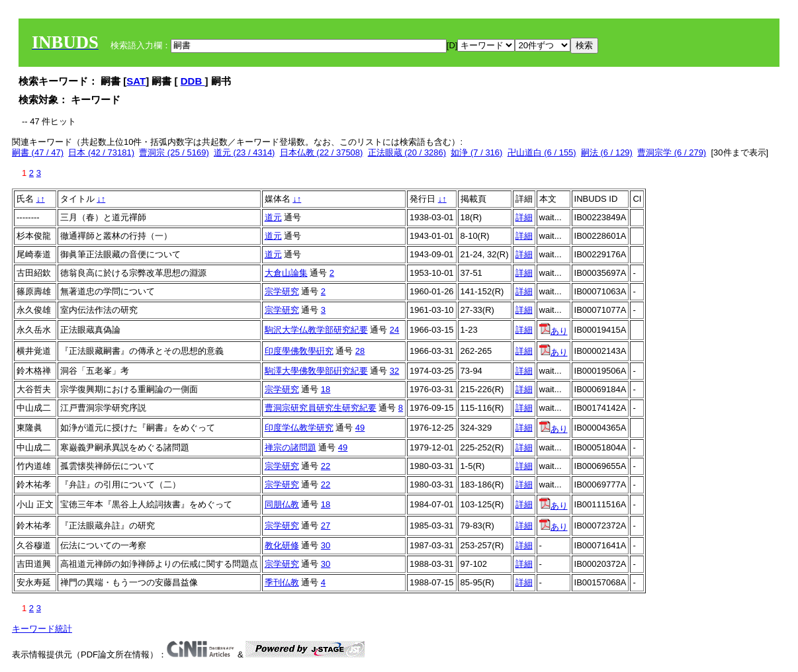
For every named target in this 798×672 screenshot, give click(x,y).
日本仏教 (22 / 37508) (322, 152)
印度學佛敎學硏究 (299, 351)
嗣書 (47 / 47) (38, 152)
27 (326, 525)
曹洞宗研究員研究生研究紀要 (321, 408)
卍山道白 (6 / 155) (542, 152)
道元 (273, 217)
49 (360, 428)
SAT (136, 81)
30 (326, 545)
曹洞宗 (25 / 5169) (174, 152)
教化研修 (282, 545)
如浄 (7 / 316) (476, 152)
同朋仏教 (282, 504)
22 (326, 466)
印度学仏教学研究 (299, 428)
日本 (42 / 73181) (101, 152)
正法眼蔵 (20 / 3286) (407, 152)
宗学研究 (282, 291)
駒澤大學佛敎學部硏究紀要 (316, 371)
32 (394, 371)
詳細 (524, 217)
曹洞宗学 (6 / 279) (672, 152)
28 (360, 351)
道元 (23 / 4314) (244, 152)
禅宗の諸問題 (290, 447)
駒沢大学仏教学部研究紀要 (316, 330)
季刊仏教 (282, 582)
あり (554, 331)
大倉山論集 (286, 273)
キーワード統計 (42, 629)
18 (326, 389)
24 (394, 330)
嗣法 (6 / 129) (607, 152)
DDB (193, 81)
